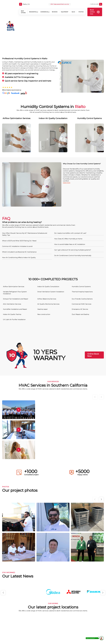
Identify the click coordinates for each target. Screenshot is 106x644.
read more (67, 145)
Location (63, 628)
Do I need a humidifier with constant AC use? (70, 196)
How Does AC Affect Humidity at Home (68, 202)
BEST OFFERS (22, 10)
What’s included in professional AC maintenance (19, 215)
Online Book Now (93, 318)
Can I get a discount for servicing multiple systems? (73, 213)
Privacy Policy (65, 637)
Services (63, 624)
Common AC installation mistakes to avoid (17, 209)
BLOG (72, 10)
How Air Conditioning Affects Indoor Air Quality (19, 220)
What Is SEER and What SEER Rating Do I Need (19, 204)
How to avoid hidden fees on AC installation (70, 207)
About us (64, 619)
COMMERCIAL (43, 10)
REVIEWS (54, 10)
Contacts (64, 633)
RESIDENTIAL (32, 10)
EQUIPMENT (63, 10)
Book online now (95, 10)
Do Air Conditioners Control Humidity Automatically (73, 218)
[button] (101, 462)
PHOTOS (80, 10)
